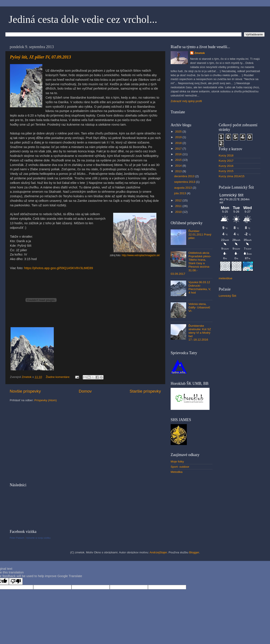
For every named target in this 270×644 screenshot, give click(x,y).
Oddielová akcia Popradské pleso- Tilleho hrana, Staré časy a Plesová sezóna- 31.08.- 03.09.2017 (191, 263)
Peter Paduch (17, 538)
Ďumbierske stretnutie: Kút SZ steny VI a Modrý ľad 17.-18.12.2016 (200, 333)
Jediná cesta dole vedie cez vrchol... (83, 19)
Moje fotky (177, 462)
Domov (85, 391)
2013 (179, 171)
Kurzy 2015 (226, 171)
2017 (179, 149)
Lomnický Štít (228, 296)
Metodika (177, 472)
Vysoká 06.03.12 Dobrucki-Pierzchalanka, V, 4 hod (200, 287)
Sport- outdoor (180, 467)
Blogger (194, 552)
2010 (179, 212)
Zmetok (200, 53)
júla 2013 (180, 193)
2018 (179, 143)
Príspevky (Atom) (46, 400)
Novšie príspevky (25, 391)
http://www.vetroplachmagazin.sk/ (141, 255)
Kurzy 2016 (226, 166)
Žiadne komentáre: (58, 377)
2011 (179, 206)
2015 (179, 160)
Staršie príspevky (145, 391)
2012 (179, 200)
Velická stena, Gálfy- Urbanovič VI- (199, 307)
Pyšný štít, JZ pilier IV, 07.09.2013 (40, 57)
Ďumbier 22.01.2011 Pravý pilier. (200, 234)
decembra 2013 (185, 176)
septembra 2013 (185, 182)
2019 (179, 137)
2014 (179, 166)
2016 (179, 154)
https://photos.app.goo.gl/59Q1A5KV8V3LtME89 (59, 268)
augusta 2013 (183, 188)
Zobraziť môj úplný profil (186, 101)
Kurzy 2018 (226, 155)
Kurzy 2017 (226, 161)
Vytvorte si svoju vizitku (38, 538)
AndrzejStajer (158, 552)
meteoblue (226, 278)
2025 (179, 132)
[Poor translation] (16, 581)
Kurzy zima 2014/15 (232, 176)
